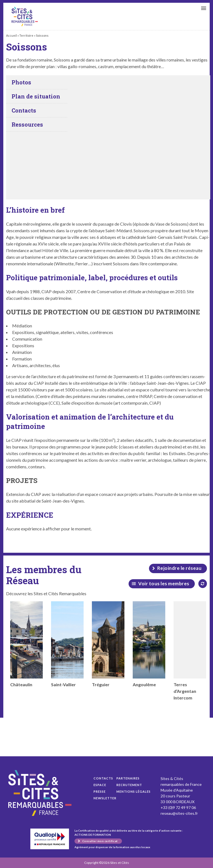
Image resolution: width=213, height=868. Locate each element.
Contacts (103, 778)
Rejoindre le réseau (179, 568)
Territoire (26, 35)
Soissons (25, 17)
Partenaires (128, 778)
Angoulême (149, 644)
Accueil (11, 35)
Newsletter (105, 798)
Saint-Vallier (67, 644)
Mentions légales (134, 791)
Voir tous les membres (164, 583)
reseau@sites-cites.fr (179, 813)
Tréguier (108, 644)
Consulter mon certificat (100, 841)
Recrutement (129, 785)
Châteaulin (26, 644)
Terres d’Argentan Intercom (190, 651)
